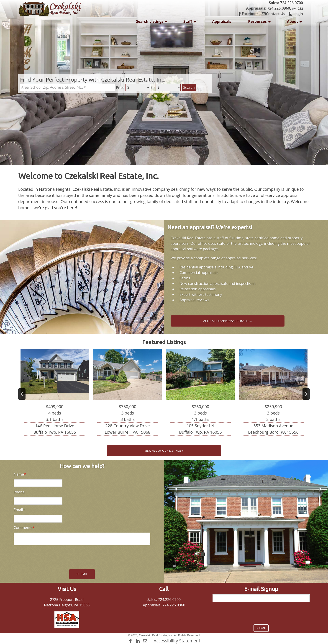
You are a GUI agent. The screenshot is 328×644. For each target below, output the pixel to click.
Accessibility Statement (177, 641)
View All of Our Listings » (164, 451)
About (295, 23)
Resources (259, 23)
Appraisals (222, 21)
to (153, 88)
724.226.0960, (275, 8)
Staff (190, 23)
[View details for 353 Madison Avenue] (273, 394)
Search (189, 88)
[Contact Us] (146, 641)
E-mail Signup (261, 589)
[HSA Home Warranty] (67, 620)
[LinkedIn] (138, 641)
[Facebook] (131, 641)
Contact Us (274, 14)
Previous (22, 394)
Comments (23, 528)
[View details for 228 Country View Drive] (128, 394)
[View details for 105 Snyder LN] (200, 394)
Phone (19, 492)
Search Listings (152, 23)
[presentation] (82, 558)
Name (19, 474)
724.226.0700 (286, 3)
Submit (82, 574)
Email (18, 510)
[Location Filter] (68, 87)
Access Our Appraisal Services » (228, 321)
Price (120, 88)
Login (295, 14)
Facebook (249, 14)
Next (306, 394)
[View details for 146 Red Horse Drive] (55, 394)
